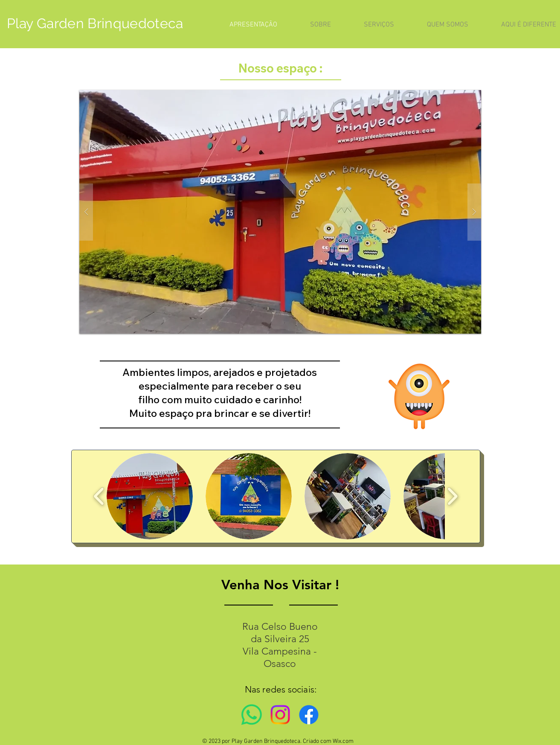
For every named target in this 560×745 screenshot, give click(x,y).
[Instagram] (280, 715)
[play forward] (452, 496)
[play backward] (99, 496)
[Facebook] (309, 715)
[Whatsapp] (252, 715)
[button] (280, 212)
